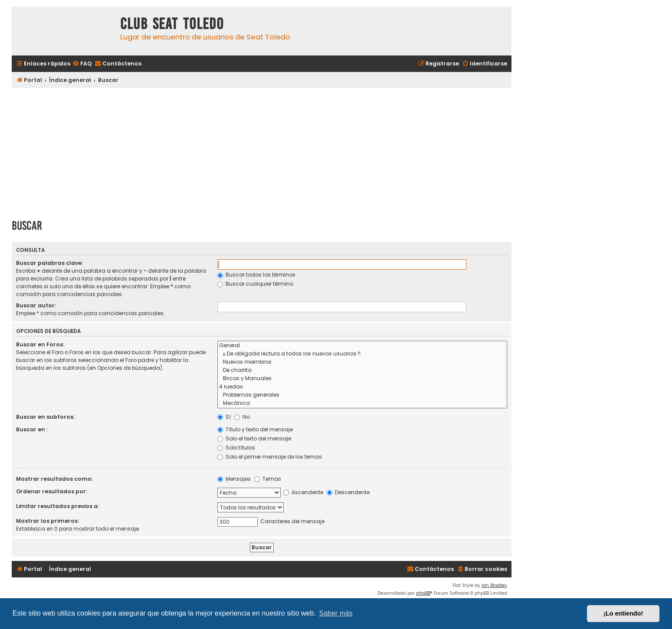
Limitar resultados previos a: (57, 506)
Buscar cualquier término (255, 284)
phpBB (423, 593)
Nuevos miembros (362, 362)
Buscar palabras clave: (49, 263)
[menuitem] (82, 64)
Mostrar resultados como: (54, 479)
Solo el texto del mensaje (254, 438)
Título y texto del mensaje (255, 429)
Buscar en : (32, 429)
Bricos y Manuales (362, 379)
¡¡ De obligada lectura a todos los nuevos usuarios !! (362, 354)
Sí (224, 417)
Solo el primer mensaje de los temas (270, 457)
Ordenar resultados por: (52, 491)
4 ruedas (362, 387)
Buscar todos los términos (256, 275)
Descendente (348, 492)
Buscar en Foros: (40, 344)
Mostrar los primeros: (48, 521)
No (242, 417)
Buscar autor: (36, 305)
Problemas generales (362, 395)
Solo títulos (236, 448)
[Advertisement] (262, 150)
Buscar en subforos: (45, 417)
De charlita (362, 370)
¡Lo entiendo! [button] (623, 613)
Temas (268, 479)
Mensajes (234, 479)
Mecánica (362, 403)
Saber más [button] (336, 613)
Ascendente (303, 492)
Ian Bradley (494, 585)
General (362, 346)
